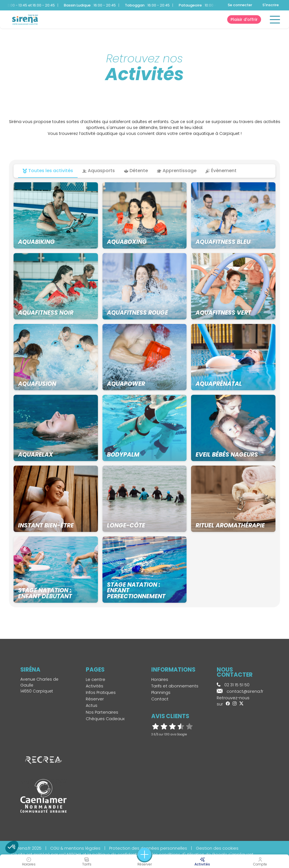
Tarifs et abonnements (175, 686)
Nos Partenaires (102, 712)
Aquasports (98, 171)
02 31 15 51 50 (233, 685)
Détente (136, 171)
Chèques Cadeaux (105, 719)
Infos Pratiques (101, 692)
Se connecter (240, 5)
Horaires (160, 680)
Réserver (95, 699)
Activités (95, 686)
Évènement (221, 171)
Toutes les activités (48, 171)
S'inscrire (271, 5)
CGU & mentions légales (75, 848)
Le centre (96, 680)
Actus (92, 705)
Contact (160, 699)
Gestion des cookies (217, 848)
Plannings (161, 692)
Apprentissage (177, 171)
